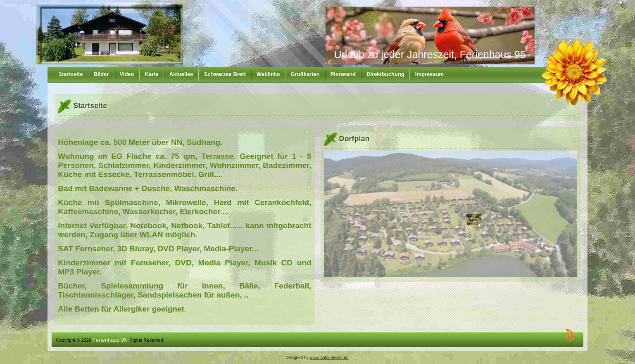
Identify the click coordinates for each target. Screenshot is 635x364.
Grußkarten (305, 74)
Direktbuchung (385, 74)
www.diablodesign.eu (329, 358)
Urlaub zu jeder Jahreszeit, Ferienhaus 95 (430, 54)
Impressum (429, 74)
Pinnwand (343, 74)
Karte (152, 74)
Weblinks (268, 74)
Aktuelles (181, 74)
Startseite (70, 74)
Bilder (101, 74)
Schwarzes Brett (225, 74)
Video (127, 74)
